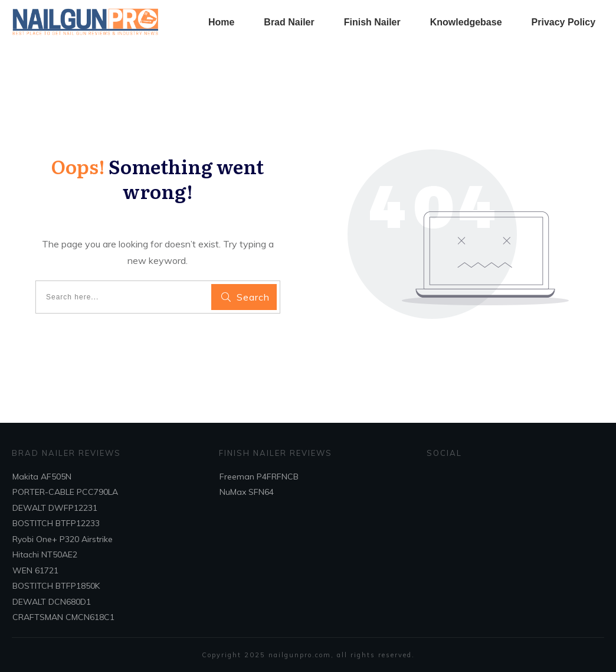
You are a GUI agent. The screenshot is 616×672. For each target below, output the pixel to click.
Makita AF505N (42, 477)
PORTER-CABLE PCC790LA (65, 492)
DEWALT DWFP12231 (55, 508)
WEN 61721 (35, 570)
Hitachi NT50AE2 (45, 554)
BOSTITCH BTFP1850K (56, 586)
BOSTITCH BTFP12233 (56, 523)
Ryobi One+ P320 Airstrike (63, 539)
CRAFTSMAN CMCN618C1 (63, 617)
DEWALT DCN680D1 (52, 602)
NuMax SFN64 (247, 492)
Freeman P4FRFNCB (259, 477)
